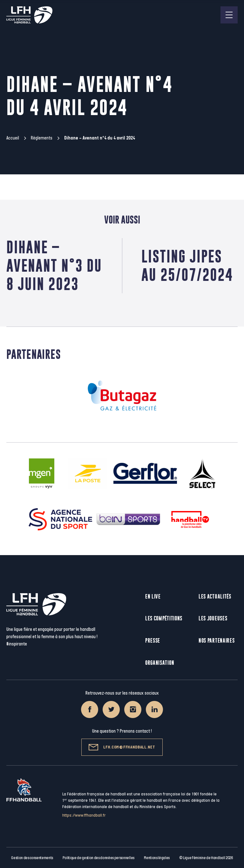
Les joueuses (213, 618)
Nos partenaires (217, 641)
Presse (153, 641)
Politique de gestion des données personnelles (98, 858)
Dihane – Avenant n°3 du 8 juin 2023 (54, 266)
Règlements (42, 138)
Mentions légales (157, 858)
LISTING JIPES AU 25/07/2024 (187, 266)
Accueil (13, 138)
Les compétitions (164, 618)
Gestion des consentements (32, 858)
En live (153, 596)
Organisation (160, 663)
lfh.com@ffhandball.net (122, 747)
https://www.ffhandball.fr (84, 815)
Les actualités (215, 596)
